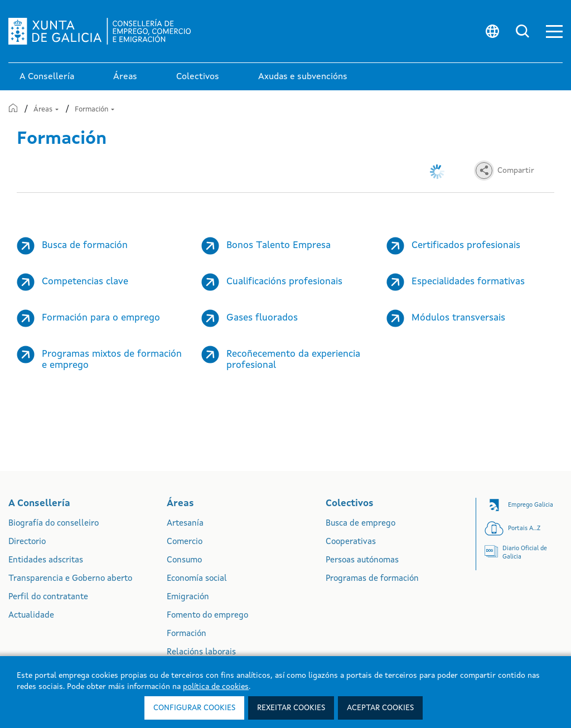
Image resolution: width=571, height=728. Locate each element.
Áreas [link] (125, 77)
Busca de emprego (360, 524)
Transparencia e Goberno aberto (70, 579)
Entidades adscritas (46, 560)
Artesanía (185, 524)
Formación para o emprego (101, 318)
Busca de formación (85, 246)
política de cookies (216, 687)
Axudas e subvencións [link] (303, 77)
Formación (95, 110)
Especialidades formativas (468, 282)
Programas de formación (372, 579)
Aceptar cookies (380, 708)
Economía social (197, 579)
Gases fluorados (262, 318)
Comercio (185, 542)
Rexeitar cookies (291, 708)
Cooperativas (351, 542)
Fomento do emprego (207, 616)
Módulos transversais (458, 318)
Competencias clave (85, 282)
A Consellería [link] (47, 77)
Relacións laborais (201, 652)
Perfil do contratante (48, 597)
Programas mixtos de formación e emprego (112, 360)
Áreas (46, 110)
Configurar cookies (194, 708)
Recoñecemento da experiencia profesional (293, 360)
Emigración (188, 597)
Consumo (184, 560)
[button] (554, 31)
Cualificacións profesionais (284, 282)
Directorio (27, 542)
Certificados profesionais (466, 246)
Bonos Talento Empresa (279, 246)
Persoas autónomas (362, 560)
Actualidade (31, 616)
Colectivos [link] (198, 77)
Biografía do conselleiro (54, 524)
